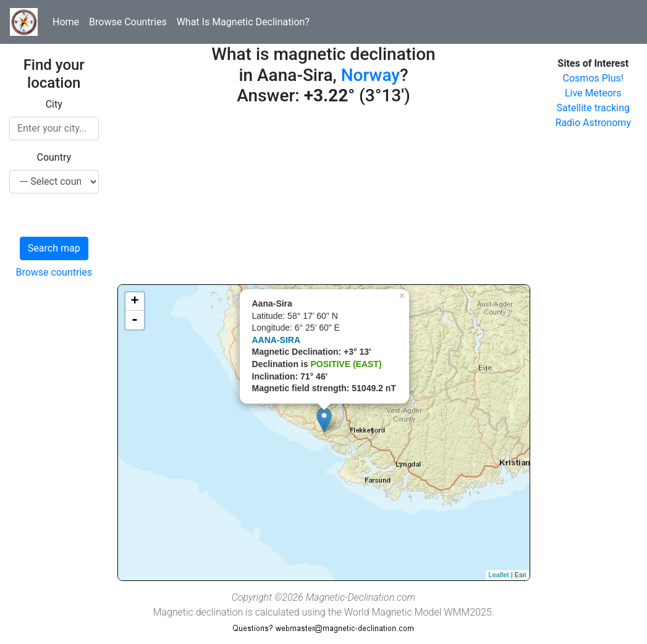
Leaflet (499, 575)
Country (54, 157)
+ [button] (134, 302)
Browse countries (54, 272)
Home (66, 22)
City (54, 104)
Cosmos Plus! (593, 78)
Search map (54, 248)
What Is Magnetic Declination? (243, 22)
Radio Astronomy (593, 123)
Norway (370, 75)
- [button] (135, 320)
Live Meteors (593, 93)
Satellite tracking (593, 108)
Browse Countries (128, 22)
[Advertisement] (324, 198)
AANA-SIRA (277, 340)
